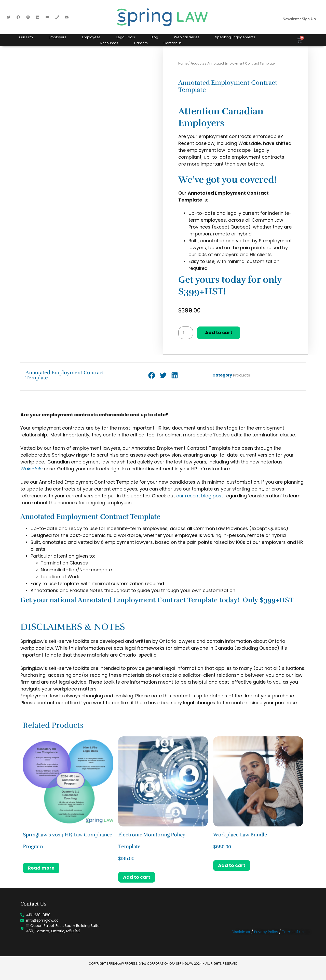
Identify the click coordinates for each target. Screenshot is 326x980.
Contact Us (173, 43)
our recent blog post (200, 496)
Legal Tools (126, 37)
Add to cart (219, 332)
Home (183, 63)
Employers (57, 37)
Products (197, 63)
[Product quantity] (186, 333)
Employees (91, 37)
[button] (152, 375)
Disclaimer (241, 932)
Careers (141, 43)
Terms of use (294, 932)
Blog (154, 37)
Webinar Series (187, 37)
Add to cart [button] (137, 877)
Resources (109, 43)
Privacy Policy (266, 932)
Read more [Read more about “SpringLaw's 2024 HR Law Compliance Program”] (41, 868)
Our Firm (26, 37)
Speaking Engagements (235, 37)
